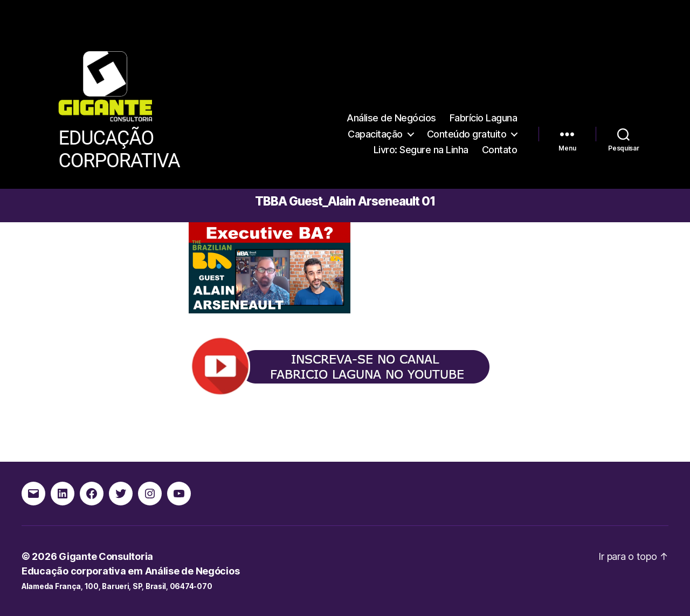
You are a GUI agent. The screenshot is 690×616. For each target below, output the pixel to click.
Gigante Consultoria (106, 556)
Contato (500, 150)
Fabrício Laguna (484, 118)
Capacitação (375, 134)
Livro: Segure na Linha (421, 150)
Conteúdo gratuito (467, 134)
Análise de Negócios (391, 118)
